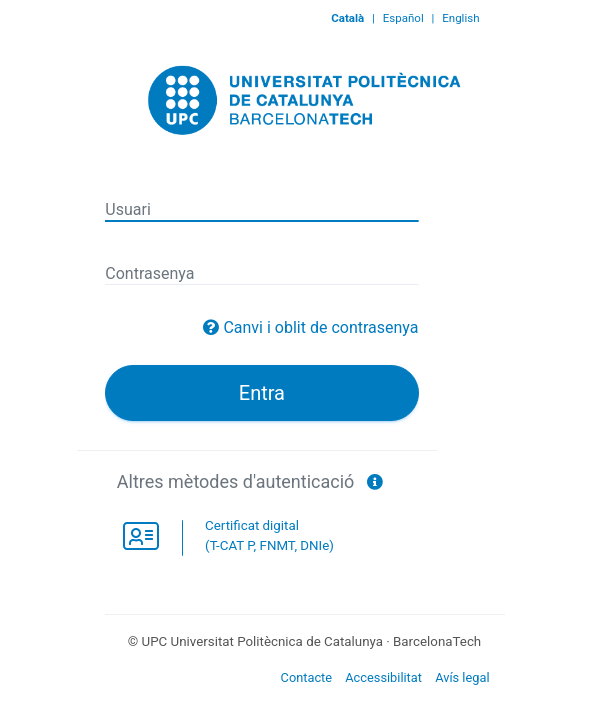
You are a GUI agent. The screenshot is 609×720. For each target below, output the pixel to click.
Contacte (307, 677)
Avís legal (462, 677)
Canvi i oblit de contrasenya (320, 327)
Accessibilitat (383, 677)
